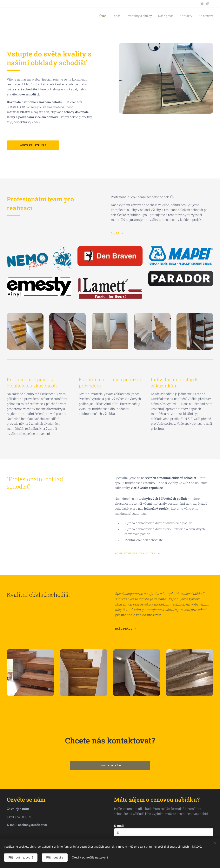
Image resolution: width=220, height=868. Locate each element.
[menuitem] (111, 16)
